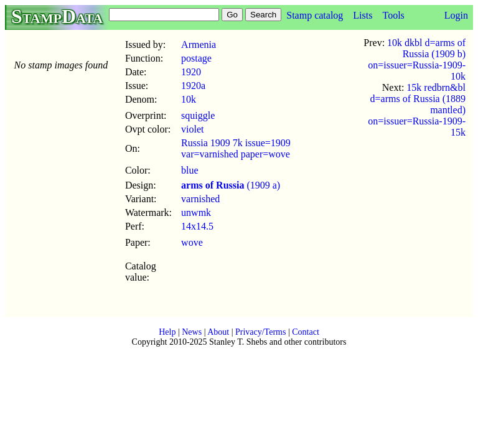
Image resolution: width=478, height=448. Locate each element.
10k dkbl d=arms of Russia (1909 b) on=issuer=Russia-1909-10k (417, 59)
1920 (191, 72)
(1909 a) (231, 185)
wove (192, 242)
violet (192, 129)
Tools (393, 15)
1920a (193, 86)
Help (167, 332)
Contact (306, 332)
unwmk (196, 212)
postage (196, 58)
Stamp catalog (315, 15)
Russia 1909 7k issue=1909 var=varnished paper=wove (236, 148)
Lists (363, 15)
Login (456, 15)
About (218, 332)
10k (189, 99)
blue (190, 170)
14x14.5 (197, 226)
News (192, 332)
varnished (200, 199)
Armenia (199, 44)
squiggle (198, 115)
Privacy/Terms (260, 332)
